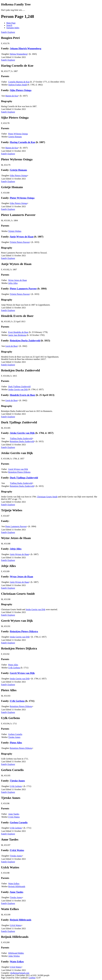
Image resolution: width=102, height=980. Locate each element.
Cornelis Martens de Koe (19, 82)
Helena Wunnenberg (19, 54)
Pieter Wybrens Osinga (18, 134)
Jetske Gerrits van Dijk (18, 389)
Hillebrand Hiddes (16, 953)
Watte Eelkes (14, 884)
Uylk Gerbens (14, 668)
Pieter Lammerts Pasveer (23, 289)
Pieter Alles (13, 665)
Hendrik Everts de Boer (23, 395)
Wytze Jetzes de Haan (18, 280)
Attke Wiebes (14, 956)
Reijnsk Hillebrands (17, 886)
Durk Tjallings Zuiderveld (19, 387)
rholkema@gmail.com (20, 973)
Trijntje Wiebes (15, 231)
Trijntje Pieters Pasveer (20, 242)
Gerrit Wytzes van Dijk (18, 469)
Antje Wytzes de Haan (22, 237)
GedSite (32, 978)
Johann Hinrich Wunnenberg (26, 48)
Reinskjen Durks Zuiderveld (25, 341)
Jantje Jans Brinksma (17, 335)
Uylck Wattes (14, 817)
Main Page (11, 23)
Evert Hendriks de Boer (18, 332)
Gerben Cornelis (15, 734)
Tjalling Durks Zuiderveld (21, 439)
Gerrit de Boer (11, 346)
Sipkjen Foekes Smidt (18, 85)
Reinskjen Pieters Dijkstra (19, 472)
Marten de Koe (12, 96)
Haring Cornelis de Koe (23, 142)
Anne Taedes (14, 814)
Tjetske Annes (14, 737)
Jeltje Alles (13, 283)
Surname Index (13, 28)
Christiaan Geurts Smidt (47, 497)
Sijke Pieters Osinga (21, 90)
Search (9, 25)
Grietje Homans (15, 137)
